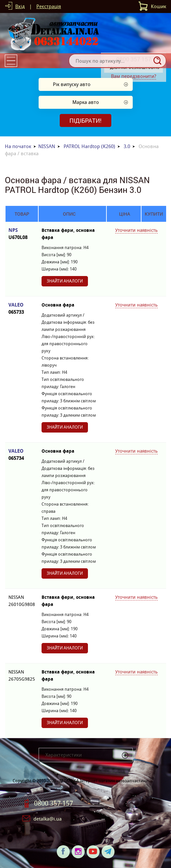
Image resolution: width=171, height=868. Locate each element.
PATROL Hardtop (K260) (89, 146)
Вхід (20, 6)
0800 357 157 (54, 803)
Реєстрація (49, 6)
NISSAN (47, 146)
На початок (18, 146)
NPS (22, 234)
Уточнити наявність (136, 230)
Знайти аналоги (65, 281)
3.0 (127, 146)
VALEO (22, 309)
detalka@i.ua (48, 819)
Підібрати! (85, 120)
